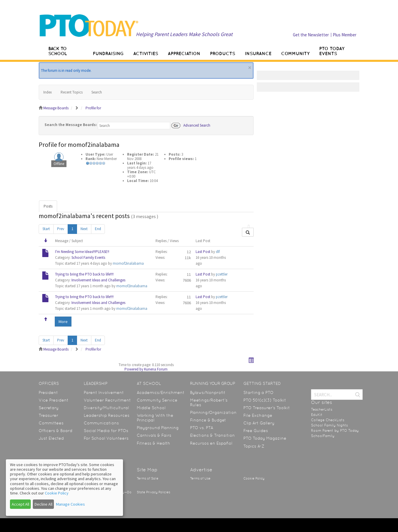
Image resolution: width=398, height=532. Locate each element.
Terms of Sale (148, 479)
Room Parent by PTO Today (335, 431)
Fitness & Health (153, 443)
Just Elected (51, 438)
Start (46, 229)
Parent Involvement (104, 392)
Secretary (49, 408)
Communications (101, 423)
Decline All (43, 504)
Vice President (54, 400)
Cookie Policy (254, 479)
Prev (61, 229)
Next (84, 229)
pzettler (222, 274)
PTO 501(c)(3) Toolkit (265, 400)
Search (97, 92)
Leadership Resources (107, 415)
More (63, 322)
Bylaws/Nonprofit (208, 392)
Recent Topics (72, 92)
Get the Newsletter (311, 35)
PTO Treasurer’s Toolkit (267, 408)
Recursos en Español (211, 443)
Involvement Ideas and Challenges (98, 280)
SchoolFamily (323, 436)
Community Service (157, 400)
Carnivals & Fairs (154, 435)
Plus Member (345, 35)
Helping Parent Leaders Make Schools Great (184, 34)
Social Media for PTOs (106, 431)
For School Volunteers (106, 438)
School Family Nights (329, 425)
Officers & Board (55, 431)
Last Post (203, 252)
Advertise (201, 470)
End (98, 229)
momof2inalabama (128, 263)
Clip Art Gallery (259, 423)
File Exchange (258, 415)
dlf (218, 252)
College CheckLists (328, 420)
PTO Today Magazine (265, 438)
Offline (59, 164)
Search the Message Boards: (71, 125)
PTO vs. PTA (202, 428)
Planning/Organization (213, 412)
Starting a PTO (258, 392)
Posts (48, 206)
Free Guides (256, 431)
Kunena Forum (156, 369)
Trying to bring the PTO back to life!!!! (84, 274)
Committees (51, 423)
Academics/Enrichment (161, 392)
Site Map (147, 470)
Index (48, 92)
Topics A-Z (254, 446)
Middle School (151, 408)
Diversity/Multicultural (106, 408)
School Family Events (88, 257)
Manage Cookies (70, 504)
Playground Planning (158, 428)
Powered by (134, 369)
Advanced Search (197, 125)
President (48, 392)
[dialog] (64, 488)
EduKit (317, 415)
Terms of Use (200, 479)
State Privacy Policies (153, 492)
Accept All (21, 504)
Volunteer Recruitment (107, 400)
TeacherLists (322, 409)
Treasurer (48, 415)
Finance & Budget (208, 420)
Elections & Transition (212, 435)
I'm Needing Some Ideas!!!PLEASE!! (82, 252)
